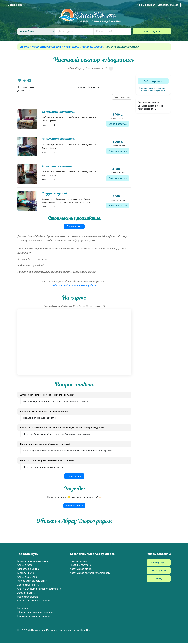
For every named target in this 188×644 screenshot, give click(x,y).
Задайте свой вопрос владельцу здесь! (74, 287)
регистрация (159, 572)
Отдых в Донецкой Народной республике (39, 590)
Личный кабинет (146, 5)
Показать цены (74, 227)
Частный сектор (92, 47)
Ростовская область (28, 598)
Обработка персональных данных (35, 613)
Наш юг (25, 47)
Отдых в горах (25, 566)
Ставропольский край (29, 570)
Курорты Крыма (26, 574)
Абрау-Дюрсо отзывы (81, 570)
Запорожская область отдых (32, 582)
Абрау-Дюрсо (72, 47)
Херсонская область (28, 586)
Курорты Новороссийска (46, 47)
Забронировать (117, 124)
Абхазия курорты (26, 594)
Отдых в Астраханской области (34, 602)
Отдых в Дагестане (27, 578)
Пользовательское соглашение (34, 617)
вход (159, 580)
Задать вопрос (74, 477)
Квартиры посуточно (81, 566)
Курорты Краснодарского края (33, 562)
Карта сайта (24, 609)
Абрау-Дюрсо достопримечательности (90, 574)
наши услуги (159, 564)
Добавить (170, 5)
